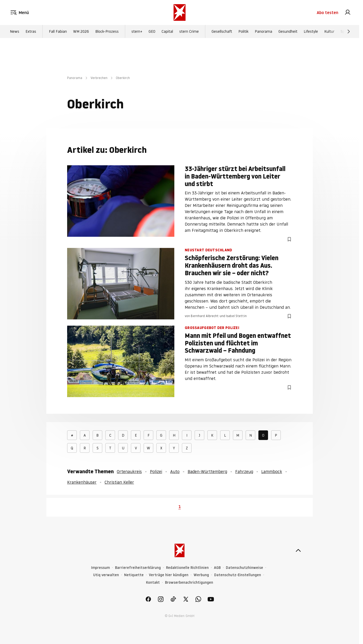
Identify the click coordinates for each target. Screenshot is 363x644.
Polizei (156, 471)
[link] (348, 12)
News (15, 31)
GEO (152, 31)
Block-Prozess (107, 31)
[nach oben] (298, 550)
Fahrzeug (244, 471)
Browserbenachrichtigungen (189, 583)
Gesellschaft (222, 31)
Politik (243, 31)
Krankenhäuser (82, 482)
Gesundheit (288, 31)
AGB (217, 568)
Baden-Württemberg (207, 471)
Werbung (201, 575)
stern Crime (189, 31)
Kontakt (153, 583)
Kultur (329, 31)
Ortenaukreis (129, 471)
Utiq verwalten (106, 575)
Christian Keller (119, 482)
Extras (31, 31)
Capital (167, 31)
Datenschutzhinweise (244, 568)
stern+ (137, 31)
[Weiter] (349, 31)
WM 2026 (81, 31)
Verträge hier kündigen (169, 575)
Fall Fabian (58, 31)
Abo (327, 12)
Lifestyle (311, 31)
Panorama (263, 31)
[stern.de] (180, 12)
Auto (175, 471)
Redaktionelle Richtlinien (187, 568)
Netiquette (134, 575)
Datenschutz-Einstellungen (238, 575)
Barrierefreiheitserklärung (138, 568)
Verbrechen (99, 78)
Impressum (100, 568)
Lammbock (272, 471)
